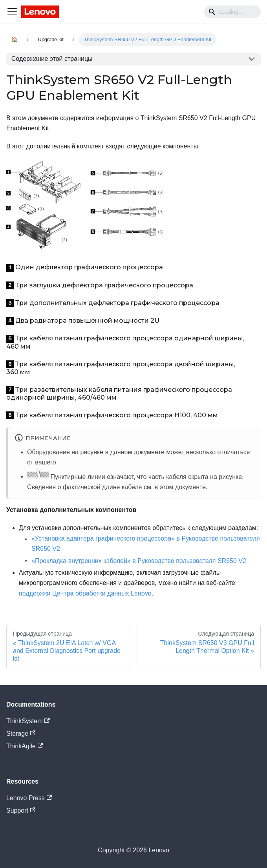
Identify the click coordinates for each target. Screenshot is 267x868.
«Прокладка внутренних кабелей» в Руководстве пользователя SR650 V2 (139, 561)
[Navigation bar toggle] (12, 12)
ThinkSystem (28, 721)
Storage (21, 734)
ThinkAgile (25, 746)
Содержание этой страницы (52, 59)
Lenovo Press (29, 798)
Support (21, 810)
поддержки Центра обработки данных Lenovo (85, 593)
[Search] (232, 12)
